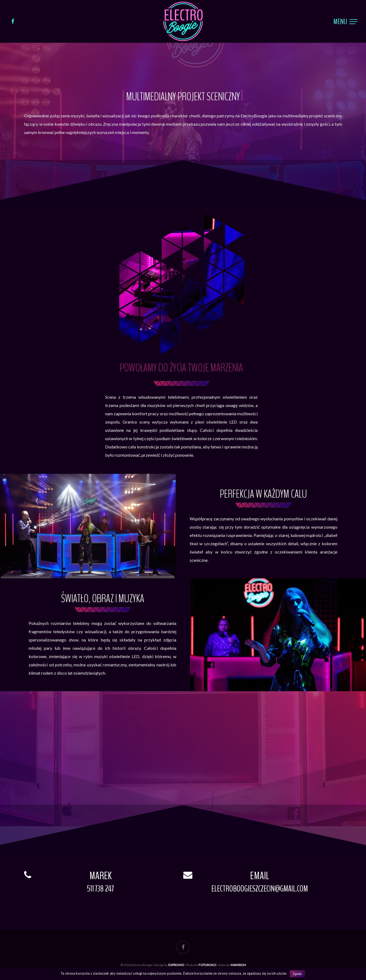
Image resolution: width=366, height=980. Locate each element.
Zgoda (297, 974)
